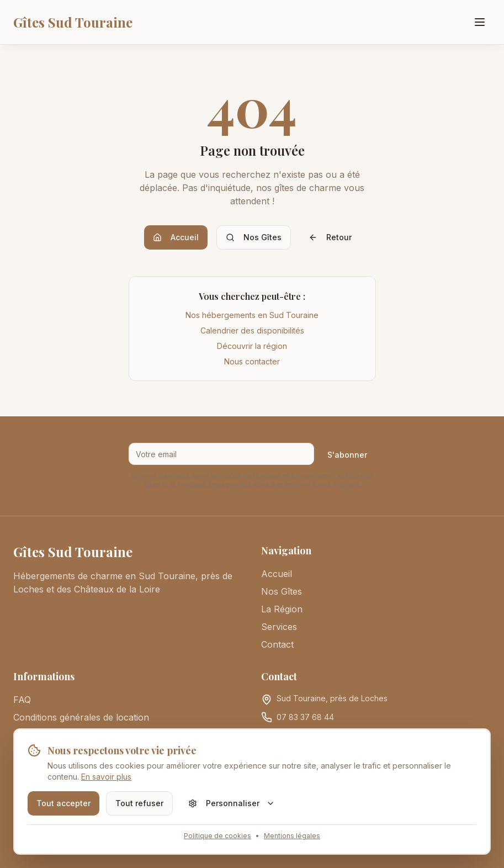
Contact (277, 644)
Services (279, 627)
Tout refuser (139, 803)
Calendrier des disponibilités (252, 330)
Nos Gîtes (254, 237)
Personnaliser (232, 803)
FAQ (22, 700)
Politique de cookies (217, 836)
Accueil (176, 237)
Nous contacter (252, 361)
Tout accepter (63, 803)
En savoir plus (106, 777)
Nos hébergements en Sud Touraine (252, 315)
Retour (330, 237)
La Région (282, 609)
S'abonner (347, 455)
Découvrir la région (252, 346)
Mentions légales (292, 836)
